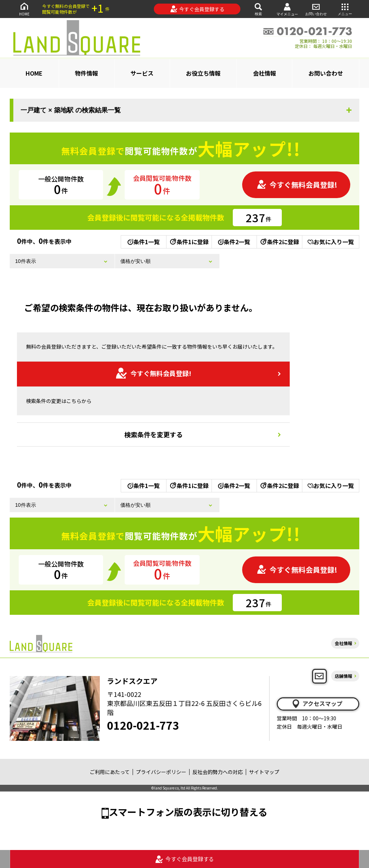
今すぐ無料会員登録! (297, 185)
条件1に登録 (189, 242)
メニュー (345, 9)
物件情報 (86, 73)
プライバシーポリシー (161, 772)
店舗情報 (343, 676)
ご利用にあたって (110, 772)
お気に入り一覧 (331, 242)
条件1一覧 (144, 242)
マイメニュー (287, 9)
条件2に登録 (279, 242)
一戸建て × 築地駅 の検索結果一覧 (71, 110)
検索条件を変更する (154, 434)
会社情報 (264, 73)
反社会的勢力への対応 (218, 772)
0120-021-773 (143, 725)
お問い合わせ (316, 9)
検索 (258, 9)
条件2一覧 (234, 242)
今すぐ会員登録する (197, 9)
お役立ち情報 (203, 73)
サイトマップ (264, 772)
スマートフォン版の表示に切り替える (188, 812)
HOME (24, 9)
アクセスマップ (317, 704)
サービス (142, 73)
